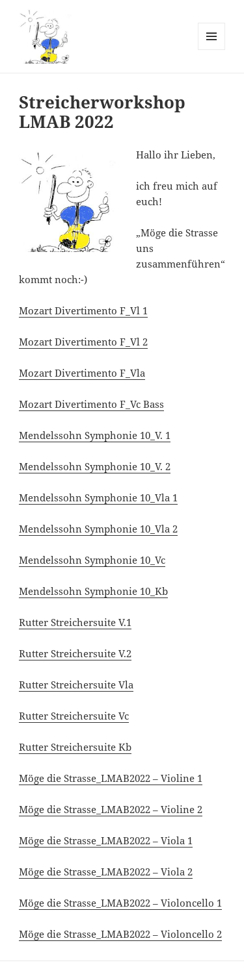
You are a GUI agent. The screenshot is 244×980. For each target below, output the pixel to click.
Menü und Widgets (212, 50)
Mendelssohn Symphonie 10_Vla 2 (98, 529)
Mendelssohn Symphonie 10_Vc (92, 560)
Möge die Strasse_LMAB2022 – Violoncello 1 (120, 903)
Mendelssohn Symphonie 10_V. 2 (95, 466)
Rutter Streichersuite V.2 (75, 653)
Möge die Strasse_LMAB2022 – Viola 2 (106, 872)
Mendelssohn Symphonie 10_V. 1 (95, 435)
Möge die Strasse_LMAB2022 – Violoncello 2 (120, 934)
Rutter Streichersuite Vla (76, 685)
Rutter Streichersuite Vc (74, 716)
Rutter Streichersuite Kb (75, 747)
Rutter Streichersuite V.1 (75, 622)
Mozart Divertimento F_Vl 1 (83, 310)
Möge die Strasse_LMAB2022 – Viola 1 (106, 840)
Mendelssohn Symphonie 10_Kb (93, 591)
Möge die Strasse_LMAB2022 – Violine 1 (111, 778)
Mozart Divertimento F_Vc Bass (91, 404)
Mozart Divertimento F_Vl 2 (83, 342)
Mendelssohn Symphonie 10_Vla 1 (98, 497)
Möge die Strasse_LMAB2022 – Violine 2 (111, 809)
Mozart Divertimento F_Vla (82, 373)
